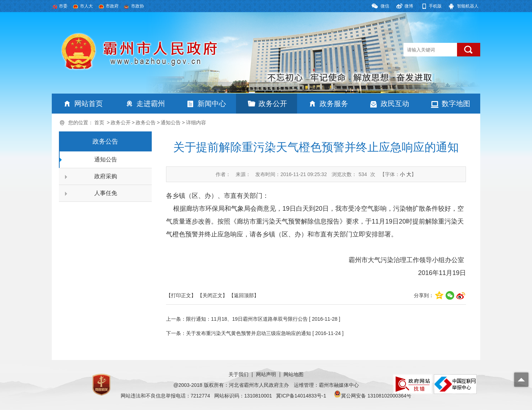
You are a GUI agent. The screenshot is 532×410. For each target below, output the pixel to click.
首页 (99, 122)
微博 (409, 6)
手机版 (435, 6)
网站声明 (266, 374)
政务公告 (146, 122)
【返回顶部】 (244, 295)
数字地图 (456, 104)
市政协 (137, 6)
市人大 (86, 6)
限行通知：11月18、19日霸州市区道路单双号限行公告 (247, 319)
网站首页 (89, 104)
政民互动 (395, 104)
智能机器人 (468, 6)
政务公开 (273, 104)
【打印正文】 (181, 295)
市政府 (112, 6)
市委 (63, 6)
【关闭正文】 (212, 295)
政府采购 (106, 176)
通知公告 (171, 122)
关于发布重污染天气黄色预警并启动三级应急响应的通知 (249, 333)
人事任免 (106, 193)
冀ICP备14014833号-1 (301, 396)
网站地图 (293, 374)
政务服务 (334, 104)
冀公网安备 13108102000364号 (376, 396)
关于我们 (239, 374)
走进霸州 (151, 104)
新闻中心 (212, 104)
